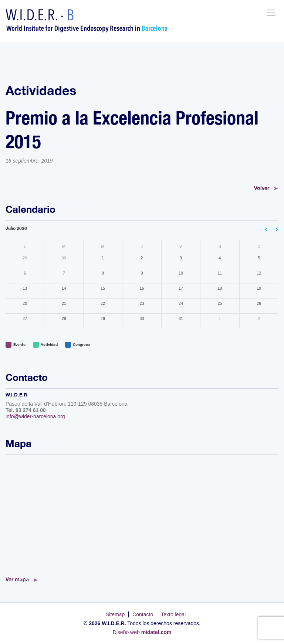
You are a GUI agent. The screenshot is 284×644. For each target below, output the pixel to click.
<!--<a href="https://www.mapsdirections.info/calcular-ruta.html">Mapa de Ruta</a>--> (142, 513)
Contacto (143, 614)
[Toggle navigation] (271, 13)
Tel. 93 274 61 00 (26, 410)
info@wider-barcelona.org (35, 416)
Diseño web (142, 632)
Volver (262, 188)
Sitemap (115, 614)
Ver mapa (17, 579)
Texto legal (173, 614)
